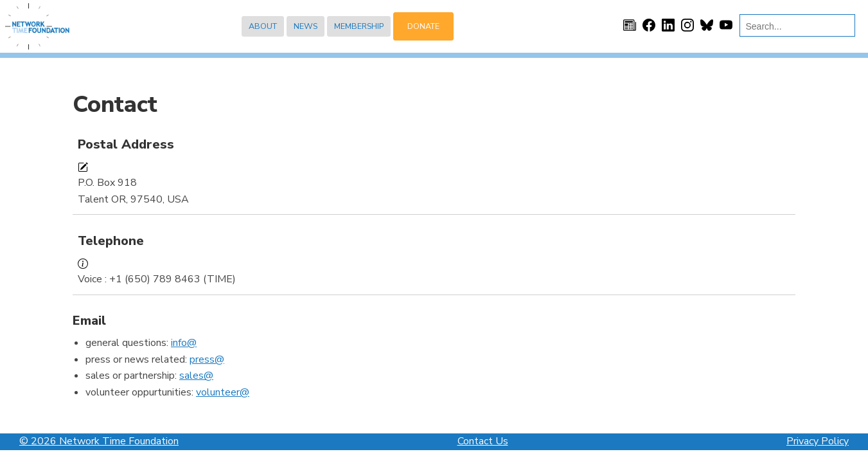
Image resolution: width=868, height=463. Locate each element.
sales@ (196, 376)
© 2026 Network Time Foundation (99, 441)
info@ (184, 343)
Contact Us (483, 441)
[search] (794, 26)
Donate (423, 26)
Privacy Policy (818, 441)
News (306, 26)
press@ (207, 359)
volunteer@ (223, 392)
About (263, 26)
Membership (359, 26)
